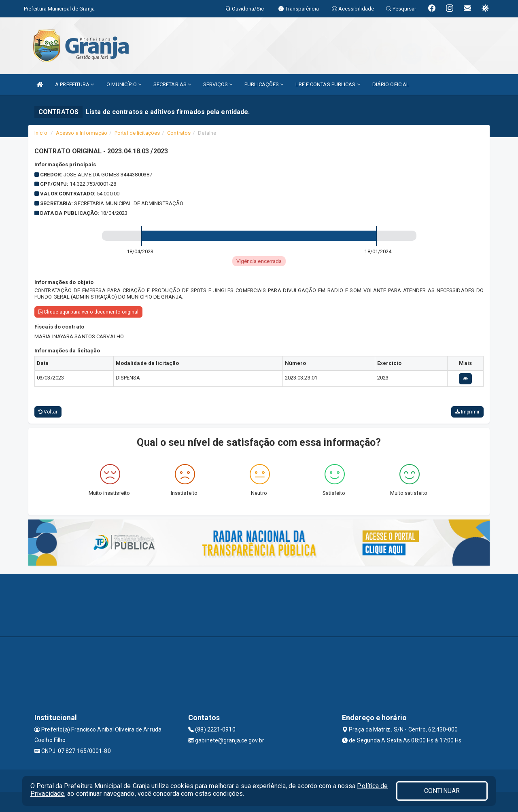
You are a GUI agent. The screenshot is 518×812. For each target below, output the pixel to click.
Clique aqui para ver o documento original (88, 312)
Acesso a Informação (82, 133)
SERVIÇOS (218, 84)
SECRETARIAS (172, 84)
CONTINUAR (442, 791)
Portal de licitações (137, 133)
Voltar (48, 412)
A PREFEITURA (74, 84)
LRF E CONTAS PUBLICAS (328, 84)
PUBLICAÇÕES (264, 84)
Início (41, 133)
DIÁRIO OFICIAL (391, 84)
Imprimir (467, 412)
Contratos (179, 133)
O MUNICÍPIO (124, 84)
